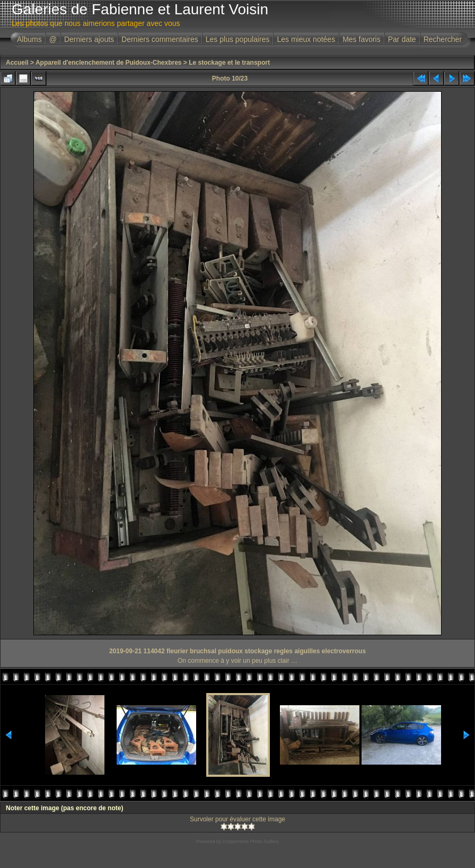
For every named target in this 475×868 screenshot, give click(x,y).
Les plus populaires (238, 39)
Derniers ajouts (89, 39)
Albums (29, 39)
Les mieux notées (306, 39)
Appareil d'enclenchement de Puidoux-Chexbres (109, 63)
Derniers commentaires (160, 39)
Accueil (17, 63)
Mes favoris (362, 39)
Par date (402, 39)
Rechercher (443, 39)
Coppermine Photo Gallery (251, 841)
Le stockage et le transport (229, 63)
